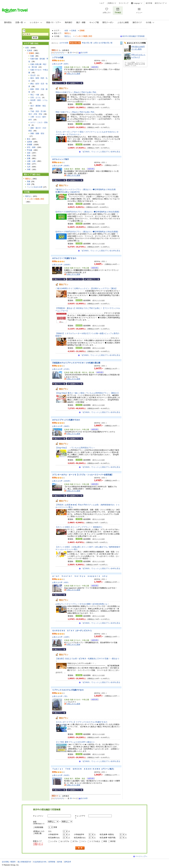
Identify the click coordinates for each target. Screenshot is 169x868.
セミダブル (65, 841)
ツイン (84, 841)
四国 (29, 164)
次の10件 (84, 53)
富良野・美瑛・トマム (39, 100)
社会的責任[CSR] (40, 862)
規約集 (60, 862)
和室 (105, 841)
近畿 (29, 158)
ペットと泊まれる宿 (35, 187)
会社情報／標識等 (9, 862)
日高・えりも (36, 97)
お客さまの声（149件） (61, 637)
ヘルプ (102, 3)
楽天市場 (149, 3)
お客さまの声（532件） (61, 775)
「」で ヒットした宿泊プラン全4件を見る (101, 568)
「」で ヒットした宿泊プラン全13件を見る (100, 355)
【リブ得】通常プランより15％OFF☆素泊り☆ (75, 742)
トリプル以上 (95, 841)
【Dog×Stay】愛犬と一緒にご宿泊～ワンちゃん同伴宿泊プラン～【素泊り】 (87, 393)
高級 (29, 181)
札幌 (32, 56)
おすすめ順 (64, 43)
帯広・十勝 (35, 95)
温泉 (29, 184)
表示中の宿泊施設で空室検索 (133, 36)
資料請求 (68, 862)
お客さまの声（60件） (61, 64)
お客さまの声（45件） (61, 582)
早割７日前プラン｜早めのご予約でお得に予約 (75, 112)
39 (71, 53)
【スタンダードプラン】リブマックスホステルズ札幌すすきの (81, 722)
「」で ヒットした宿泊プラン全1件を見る (101, 412)
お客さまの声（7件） (60, 696)
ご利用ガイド (111, 3)
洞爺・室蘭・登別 (37, 133)
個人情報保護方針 (24, 862)
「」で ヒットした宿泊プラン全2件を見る (101, 761)
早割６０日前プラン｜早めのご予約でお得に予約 (76, 92)
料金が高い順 (87, 43)
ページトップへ (141, 856)
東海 (29, 156)
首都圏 (30, 145)
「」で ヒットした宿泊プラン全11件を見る (100, 251)
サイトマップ (124, 3)
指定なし (68, 36)
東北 (29, 139)
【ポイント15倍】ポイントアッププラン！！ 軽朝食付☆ (79, 527)
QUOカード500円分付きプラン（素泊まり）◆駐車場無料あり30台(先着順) (87, 232)
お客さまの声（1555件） (62, 265)
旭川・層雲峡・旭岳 (38, 106)
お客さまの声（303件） (61, 166)
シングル (54, 841)
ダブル (75, 841)
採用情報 (52, 862)
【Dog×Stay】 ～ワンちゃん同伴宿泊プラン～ (75, 448)
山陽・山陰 (31, 161)
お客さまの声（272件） (61, 369)
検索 (80, 848)
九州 (29, 167)
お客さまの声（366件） (61, 426)
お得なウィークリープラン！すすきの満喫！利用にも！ (82, 604)
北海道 (74, 31)
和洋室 (113, 841)
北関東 (30, 142)
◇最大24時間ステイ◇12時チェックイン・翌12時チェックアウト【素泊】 (86, 288)
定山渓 (33, 75)
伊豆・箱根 (31, 147)
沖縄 (29, 169)
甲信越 (30, 150)
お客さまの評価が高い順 (103, 43)
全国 (66, 31)
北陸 (29, 153)
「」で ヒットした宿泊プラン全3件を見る (101, 152)
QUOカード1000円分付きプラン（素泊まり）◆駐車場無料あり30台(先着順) (87, 212)
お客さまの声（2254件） (62, 481)
